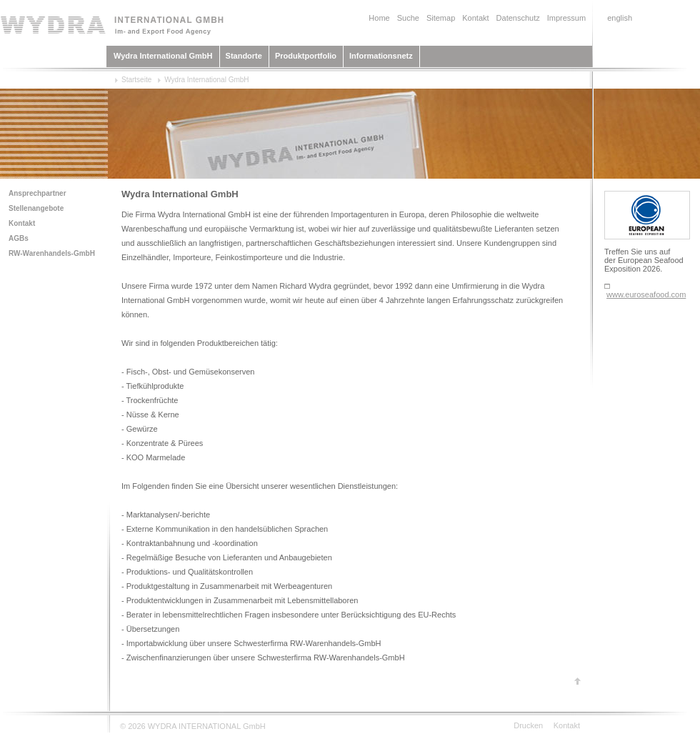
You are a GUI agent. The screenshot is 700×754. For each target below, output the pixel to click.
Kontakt (475, 18)
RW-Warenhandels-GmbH (52, 253)
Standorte (244, 56)
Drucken (528, 725)
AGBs (19, 238)
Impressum (566, 18)
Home (379, 18)
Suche (408, 18)
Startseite (136, 80)
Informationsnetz (381, 56)
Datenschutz (518, 18)
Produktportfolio (306, 56)
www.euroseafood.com (646, 294)
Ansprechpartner (37, 193)
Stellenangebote (36, 208)
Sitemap (441, 18)
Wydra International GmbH (163, 56)
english (620, 18)
